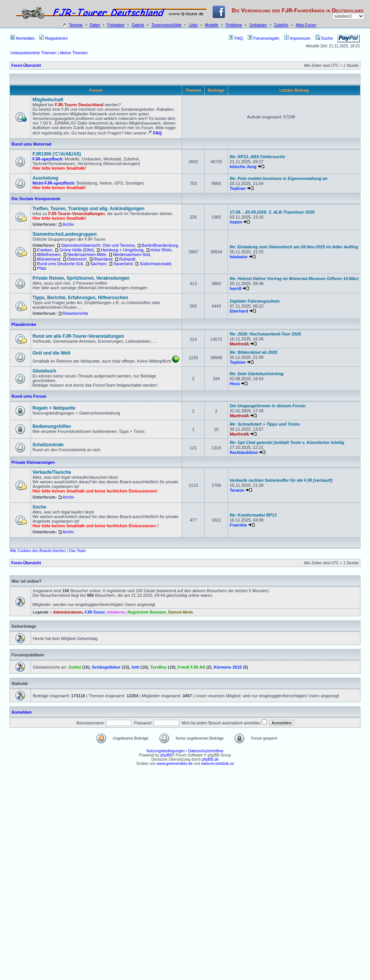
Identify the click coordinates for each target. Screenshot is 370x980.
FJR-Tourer (95, 612)
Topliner (238, 188)
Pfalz (42, 268)
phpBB (166, 755)
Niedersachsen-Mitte (87, 254)
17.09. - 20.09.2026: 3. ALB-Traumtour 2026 (272, 212)
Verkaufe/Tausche (52, 472)
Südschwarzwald (155, 264)
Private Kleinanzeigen (33, 462)
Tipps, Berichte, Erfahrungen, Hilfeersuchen (80, 298)
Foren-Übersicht (26, 66)
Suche (324, 38)
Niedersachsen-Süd (132, 254)
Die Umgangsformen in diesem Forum (267, 406)
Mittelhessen (49, 254)
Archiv (69, 224)
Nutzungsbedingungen (166, 751)
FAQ (236, 38)
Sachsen (98, 264)
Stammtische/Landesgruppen (65, 234)
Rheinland (103, 259)
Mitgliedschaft (48, 100)
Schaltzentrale (48, 445)
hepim (236, 222)
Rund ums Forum (29, 396)
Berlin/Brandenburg (160, 245)
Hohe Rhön (161, 250)
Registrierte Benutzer (147, 612)
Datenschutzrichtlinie (206, 751)
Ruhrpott (127, 259)
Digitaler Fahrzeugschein (254, 301)
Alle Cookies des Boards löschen (38, 551)
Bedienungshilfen (52, 426)
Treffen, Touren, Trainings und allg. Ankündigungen (88, 209)
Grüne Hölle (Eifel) (76, 250)
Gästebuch (44, 371)
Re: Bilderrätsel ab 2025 (253, 352)
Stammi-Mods (181, 612)
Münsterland (49, 259)
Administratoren (68, 612)
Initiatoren (116, 612)
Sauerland (123, 264)
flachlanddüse (244, 452)
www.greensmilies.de (175, 764)
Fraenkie (238, 525)
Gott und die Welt (51, 353)
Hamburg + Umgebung (122, 250)
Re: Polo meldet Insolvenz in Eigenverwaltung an (278, 178)
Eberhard (239, 311)
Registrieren (53, 38)
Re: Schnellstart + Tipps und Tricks (265, 424)
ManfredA (239, 344)
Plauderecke (24, 324)
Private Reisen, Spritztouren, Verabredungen (81, 278)
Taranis (237, 490)
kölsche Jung (243, 167)
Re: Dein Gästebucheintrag (256, 374)
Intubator (239, 257)
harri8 (235, 288)
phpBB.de (210, 759)
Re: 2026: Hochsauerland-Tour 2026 (265, 334)
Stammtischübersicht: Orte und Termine (98, 245)
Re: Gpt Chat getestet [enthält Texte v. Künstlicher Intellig (287, 442)
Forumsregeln (264, 38)
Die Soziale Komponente (36, 199)
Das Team (77, 551)
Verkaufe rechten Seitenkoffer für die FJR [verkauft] (281, 480)
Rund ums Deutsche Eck (60, 264)
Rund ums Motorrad (32, 144)
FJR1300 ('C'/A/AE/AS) (57, 154)
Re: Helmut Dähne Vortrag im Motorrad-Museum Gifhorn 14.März (294, 279)
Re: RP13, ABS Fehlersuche (257, 157)
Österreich (77, 259)
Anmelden (23, 38)
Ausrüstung (45, 178)
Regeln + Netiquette (54, 408)
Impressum (297, 38)
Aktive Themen (74, 53)
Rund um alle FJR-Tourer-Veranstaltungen (78, 336)
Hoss (235, 384)
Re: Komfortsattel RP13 (253, 515)
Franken (45, 250)
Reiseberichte (75, 313)
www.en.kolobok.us (218, 764)
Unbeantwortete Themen (33, 53)
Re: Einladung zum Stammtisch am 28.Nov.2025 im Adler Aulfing (294, 247)
